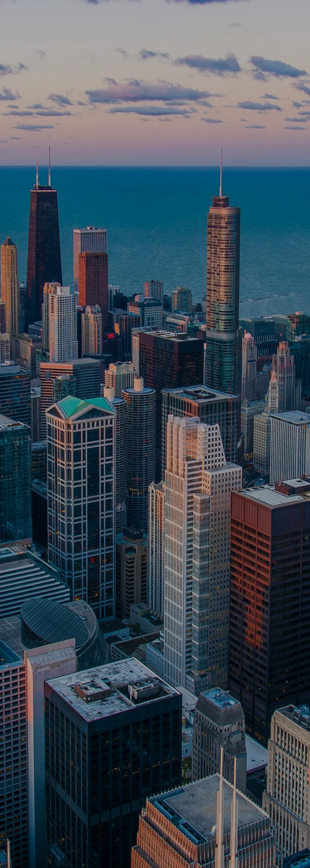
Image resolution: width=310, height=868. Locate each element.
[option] (155, 434)
